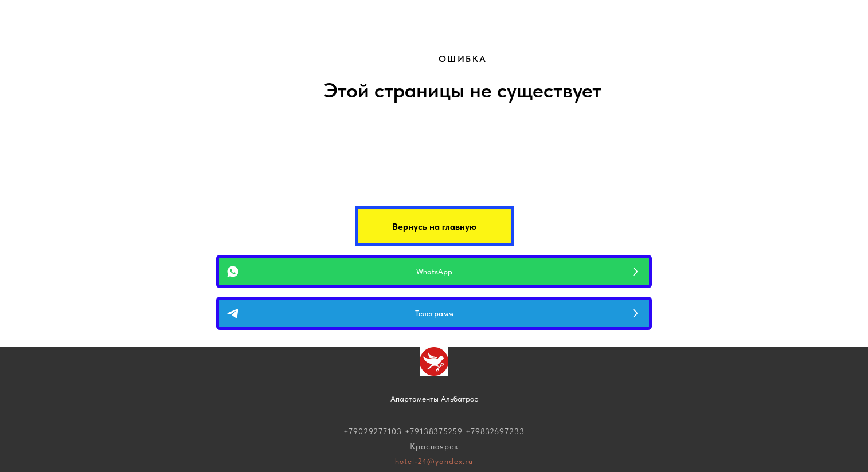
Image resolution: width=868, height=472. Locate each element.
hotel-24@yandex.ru (434, 461)
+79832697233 (495, 431)
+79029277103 (373, 431)
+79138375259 (434, 431)
